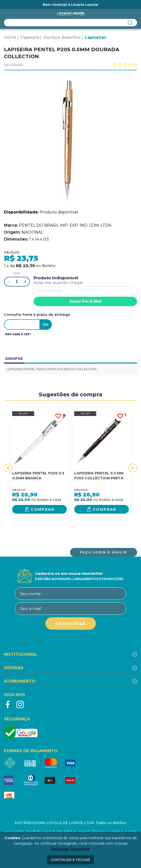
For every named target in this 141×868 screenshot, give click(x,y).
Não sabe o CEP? (18, 334)
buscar (130, 23)
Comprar (43, 509)
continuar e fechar (70, 860)
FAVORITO (58, 416)
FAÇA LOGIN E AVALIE (104, 552)
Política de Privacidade (70, 849)
